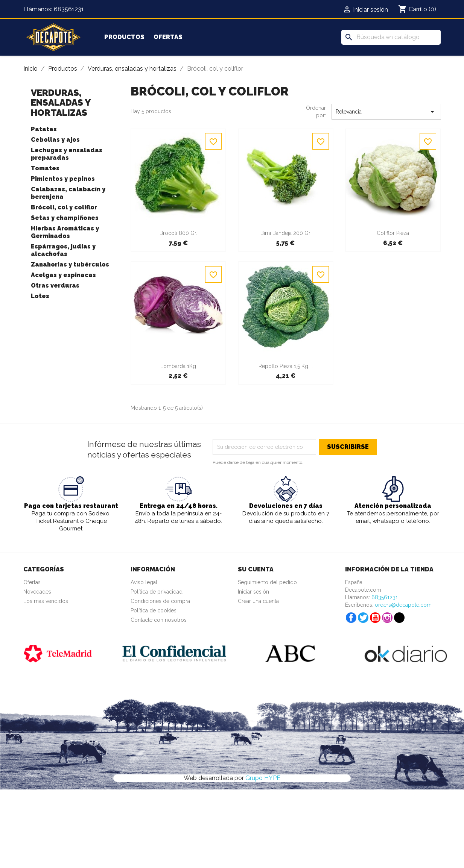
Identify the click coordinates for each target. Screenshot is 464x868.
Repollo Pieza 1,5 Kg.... (286, 366)
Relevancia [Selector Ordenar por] (386, 112)
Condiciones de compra (160, 601)
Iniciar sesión (253, 592)
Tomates (45, 168)
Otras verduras (55, 286)
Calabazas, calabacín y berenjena (68, 193)
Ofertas (168, 37)
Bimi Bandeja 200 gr (285, 233)
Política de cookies (154, 610)
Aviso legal (144, 582)
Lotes (40, 296)
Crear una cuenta (258, 601)
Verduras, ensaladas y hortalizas (61, 103)
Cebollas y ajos (55, 140)
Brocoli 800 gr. (178, 233)
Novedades (37, 592)
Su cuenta (256, 569)
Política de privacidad (157, 592)
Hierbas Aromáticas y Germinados (65, 232)
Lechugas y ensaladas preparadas (67, 154)
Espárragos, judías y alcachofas (63, 250)
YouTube (375, 618)
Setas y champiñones (65, 218)
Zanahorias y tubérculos (70, 264)
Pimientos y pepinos (63, 179)
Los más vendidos (46, 601)
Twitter (363, 618)
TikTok (399, 618)
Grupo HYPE (263, 778)
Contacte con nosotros (159, 620)
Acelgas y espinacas (63, 275)
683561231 (69, 9)
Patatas (44, 129)
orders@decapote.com (403, 605)
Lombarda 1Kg (178, 366)
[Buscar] (391, 37)
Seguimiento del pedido (267, 582)
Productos (124, 37)
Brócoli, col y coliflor (64, 207)
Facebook (351, 618)
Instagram (387, 618)
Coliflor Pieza (393, 233)
